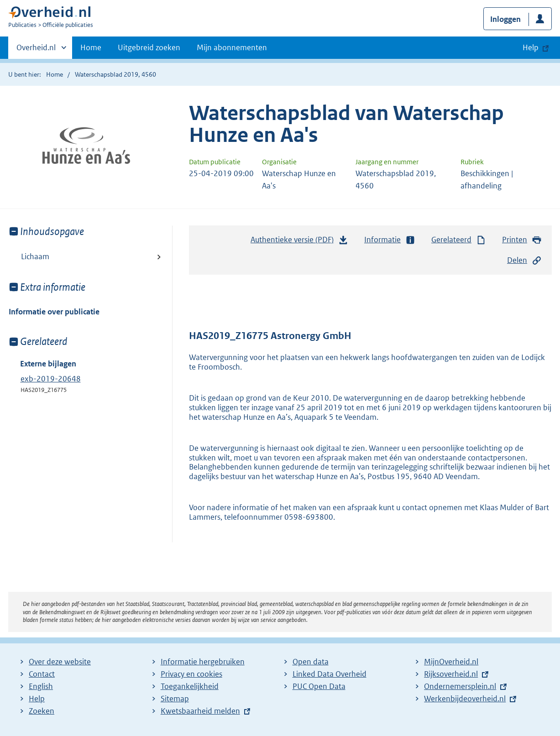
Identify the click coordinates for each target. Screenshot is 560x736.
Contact (42, 674)
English (41, 686)
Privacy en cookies (191, 674)
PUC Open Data (319, 686)
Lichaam (35, 256)
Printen (522, 240)
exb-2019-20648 (51, 379)
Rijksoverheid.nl (451, 674)
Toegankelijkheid (190, 686)
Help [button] (531, 47)
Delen (524, 260)
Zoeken (42, 711)
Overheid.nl (36, 50)
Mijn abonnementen (232, 47)
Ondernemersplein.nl (460, 686)
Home (91, 47)
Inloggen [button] (505, 19)
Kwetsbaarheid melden (200, 711)
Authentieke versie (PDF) (299, 242)
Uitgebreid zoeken (149, 47)
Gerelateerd (459, 240)
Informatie (390, 240)
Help (37, 699)
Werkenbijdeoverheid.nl (465, 699)
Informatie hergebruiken (203, 662)
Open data (311, 662)
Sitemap (175, 699)
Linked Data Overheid (330, 674)
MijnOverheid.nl (451, 662)
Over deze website (60, 662)
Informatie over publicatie (54, 312)
